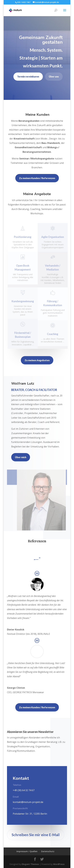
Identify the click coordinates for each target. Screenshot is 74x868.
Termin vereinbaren (28, 77)
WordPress (59, 864)
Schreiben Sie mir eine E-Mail (36, 835)
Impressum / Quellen (27, 851)
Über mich (21, 457)
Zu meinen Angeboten (37, 360)
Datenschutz (48, 851)
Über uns (54, 77)
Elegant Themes (30, 864)
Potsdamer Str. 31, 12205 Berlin (30, 814)
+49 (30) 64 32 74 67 (24, 790)
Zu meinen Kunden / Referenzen (37, 178)
